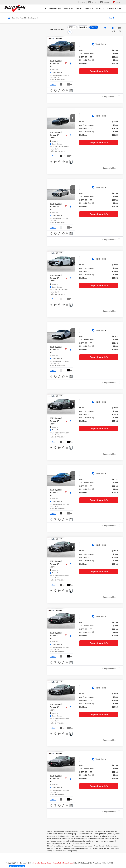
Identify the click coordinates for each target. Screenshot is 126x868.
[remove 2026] (72, 28)
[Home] (45, 8)
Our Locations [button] (114, 8)
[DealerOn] (12, 859)
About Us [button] (100, 8)
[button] (73, 43)
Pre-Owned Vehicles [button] (73, 8)
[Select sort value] (106, 28)
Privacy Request (69, 859)
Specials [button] (89, 8)
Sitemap (44, 859)
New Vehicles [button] (55, 8)
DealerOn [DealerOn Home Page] (37, 859)
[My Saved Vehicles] (116, 2)
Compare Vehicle (109, 93)
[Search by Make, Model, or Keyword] (60, 18)
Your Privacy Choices (63, 867)
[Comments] (71, 87)
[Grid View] (113, 28)
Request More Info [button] (99, 67)
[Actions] (70, 60)
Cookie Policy (58, 859)
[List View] (120, 28)
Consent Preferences (17, 866)
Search (112, 18)
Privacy (50, 859)
